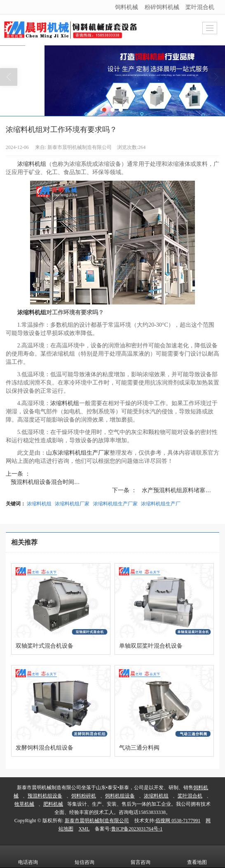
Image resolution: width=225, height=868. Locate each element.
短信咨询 (84, 856)
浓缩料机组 (32, 164)
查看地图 (197, 856)
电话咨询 (28, 856)
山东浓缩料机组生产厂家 (78, 453)
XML (84, 829)
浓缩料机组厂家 (72, 504)
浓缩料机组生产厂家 (115, 504)
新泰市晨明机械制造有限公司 (97, 821)
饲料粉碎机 (84, 796)
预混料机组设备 (45, 796)
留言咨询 (141, 856)
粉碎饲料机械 (162, 7)
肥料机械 (53, 804)
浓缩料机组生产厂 (161, 504)
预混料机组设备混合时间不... (48, 482)
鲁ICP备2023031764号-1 (137, 829)
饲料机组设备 (120, 796)
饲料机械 (127, 7)
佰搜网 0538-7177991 (178, 821)
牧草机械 (24, 804)
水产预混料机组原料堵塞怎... (179, 490)
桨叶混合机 (200, 7)
